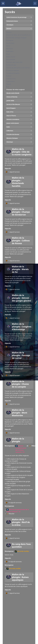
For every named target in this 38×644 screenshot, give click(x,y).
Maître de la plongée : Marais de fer (20, 269)
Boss (8, 87)
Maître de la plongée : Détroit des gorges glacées (22, 298)
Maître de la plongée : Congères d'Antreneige (22, 327)
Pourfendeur (10, 43)
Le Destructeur (11, 79)
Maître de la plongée (18, 440)
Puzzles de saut (11, 65)
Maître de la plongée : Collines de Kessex (21, 241)
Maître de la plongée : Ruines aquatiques (20, 577)
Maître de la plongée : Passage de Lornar (21, 355)
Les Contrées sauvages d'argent (16, 38)
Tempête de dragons (13, 73)
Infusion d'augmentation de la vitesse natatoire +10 (21, 449)
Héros (8, 46)
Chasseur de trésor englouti (15, 90)
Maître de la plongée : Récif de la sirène (21, 522)
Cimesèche (10, 40)
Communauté (11, 60)
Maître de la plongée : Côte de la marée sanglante (22, 152)
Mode (8, 54)
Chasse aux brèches (12, 70)
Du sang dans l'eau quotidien (21, 545)
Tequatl (9, 84)
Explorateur (10, 51)
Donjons (9, 32)
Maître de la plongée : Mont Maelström (20, 413)
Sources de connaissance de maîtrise (18, 68)
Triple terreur (10, 81)
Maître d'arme (11, 57)
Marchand (9, 49)
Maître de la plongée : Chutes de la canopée (20, 384)
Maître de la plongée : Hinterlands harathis (18, 182)
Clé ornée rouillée (22, 551)
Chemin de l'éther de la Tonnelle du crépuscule (19, 35)
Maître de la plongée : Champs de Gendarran (21, 212)
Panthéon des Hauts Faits (14, 62)
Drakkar (9, 76)
